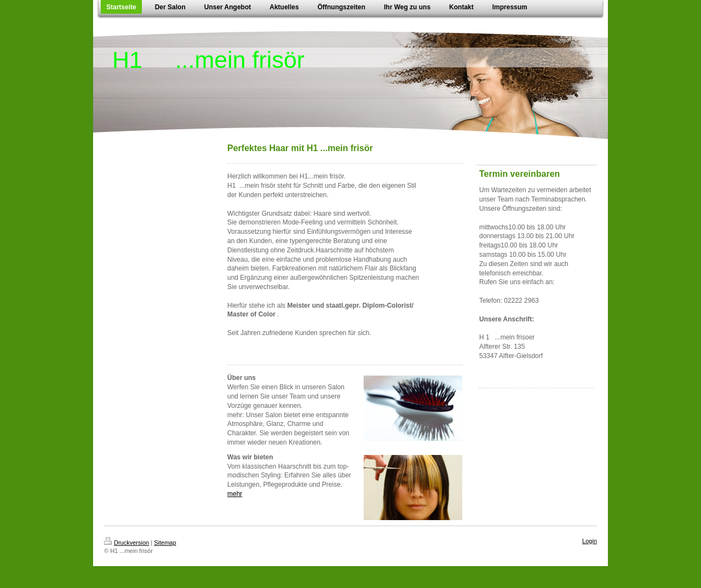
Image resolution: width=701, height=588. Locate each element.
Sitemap (165, 543)
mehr (235, 494)
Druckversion (127, 543)
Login (590, 541)
